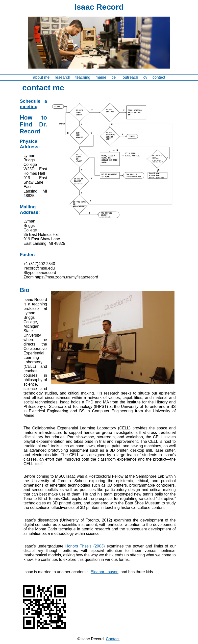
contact (159, 77)
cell (115, 77)
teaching (83, 77)
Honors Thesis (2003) (85, 546)
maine (101, 77)
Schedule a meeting (33, 104)
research (62, 77)
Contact (113, 639)
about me (41, 77)
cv (145, 77)
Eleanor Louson (104, 572)
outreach (130, 77)
